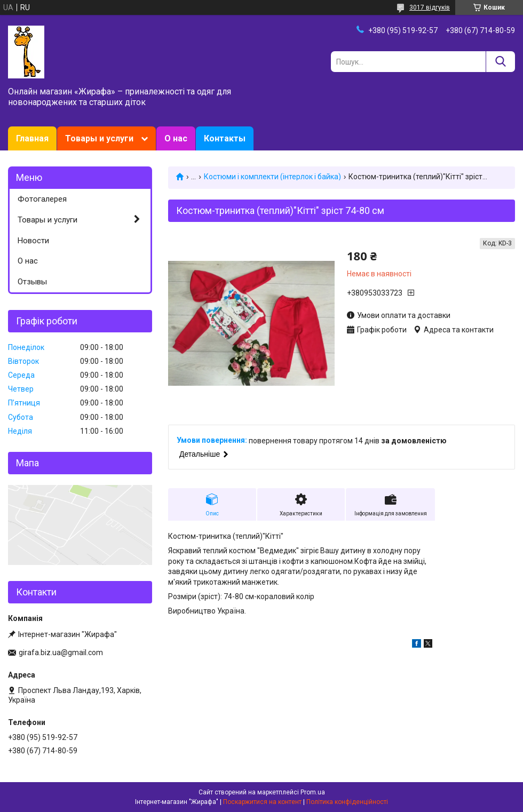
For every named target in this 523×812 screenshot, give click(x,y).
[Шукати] (500, 62)
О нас (176, 138)
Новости (33, 241)
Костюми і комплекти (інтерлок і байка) (272, 177)
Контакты (225, 138)
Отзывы (32, 282)
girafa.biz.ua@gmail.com (61, 652)
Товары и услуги (99, 138)
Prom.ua (313, 792)
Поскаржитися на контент (262, 802)
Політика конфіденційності (347, 802)
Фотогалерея (42, 199)
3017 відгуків (430, 7)
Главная (32, 138)
